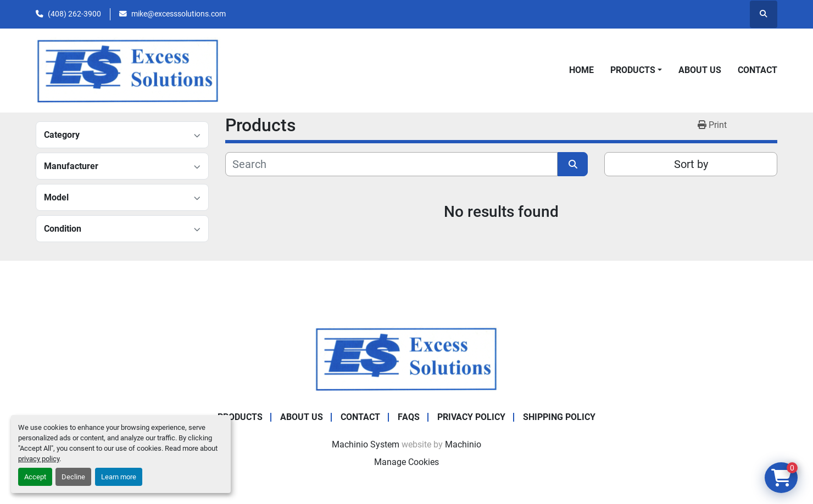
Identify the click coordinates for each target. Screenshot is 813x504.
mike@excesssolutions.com (179, 14)
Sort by (691, 164)
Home (581, 70)
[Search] (391, 164)
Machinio (463, 444)
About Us (700, 70)
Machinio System (366, 444)
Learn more (119, 477)
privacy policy (39, 459)
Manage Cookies (406, 462)
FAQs (409, 417)
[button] (636, 70)
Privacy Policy (471, 417)
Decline (73, 477)
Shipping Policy (559, 417)
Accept (35, 477)
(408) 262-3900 (74, 14)
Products (633, 70)
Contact (758, 70)
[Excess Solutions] (406, 358)
